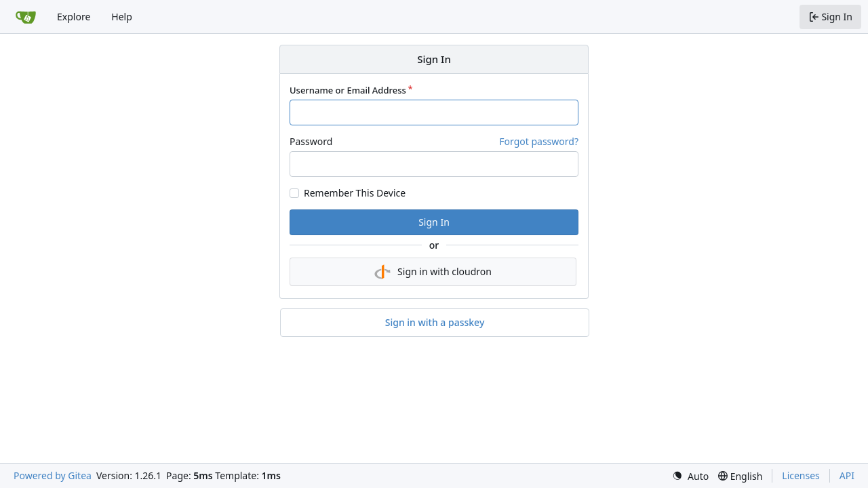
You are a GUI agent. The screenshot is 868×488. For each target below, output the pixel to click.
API (847, 475)
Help (122, 17)
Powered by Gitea (53, 475)
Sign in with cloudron (433, 272)
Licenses (801, 475)
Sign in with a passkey (435, 323)
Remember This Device (355, 193)
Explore (74, 17)
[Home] (26, 17)
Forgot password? (539, 141)
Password (311, 141)
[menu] (690, 476)
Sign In (434, 222)
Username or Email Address (348, 90)
